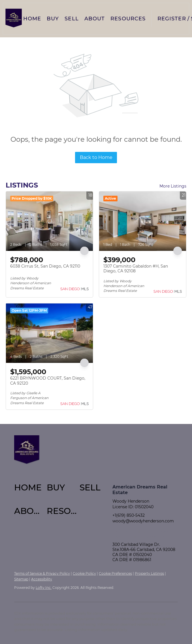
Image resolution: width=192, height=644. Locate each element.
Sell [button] (72, 19)
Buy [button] (53, 19)
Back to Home (96, 157)
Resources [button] (128, 19)
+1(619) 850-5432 (129, 515)
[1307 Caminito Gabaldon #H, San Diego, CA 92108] (143, 221)
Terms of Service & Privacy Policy (42, 573)
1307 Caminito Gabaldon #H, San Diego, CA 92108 (136, 269)
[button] (14, 19)
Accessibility (42, 579)
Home (32, 19)
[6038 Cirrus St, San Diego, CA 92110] (49, 221)
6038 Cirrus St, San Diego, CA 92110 (45, 266)
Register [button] (172, 19)
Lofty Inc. (44, 588)
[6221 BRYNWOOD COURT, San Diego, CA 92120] (49, 333)
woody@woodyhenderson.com (143, 521)
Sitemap (21, 579)
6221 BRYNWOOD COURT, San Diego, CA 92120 (48, 381)
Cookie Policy (84, 573)
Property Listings (149, 573)
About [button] (95, 19)
